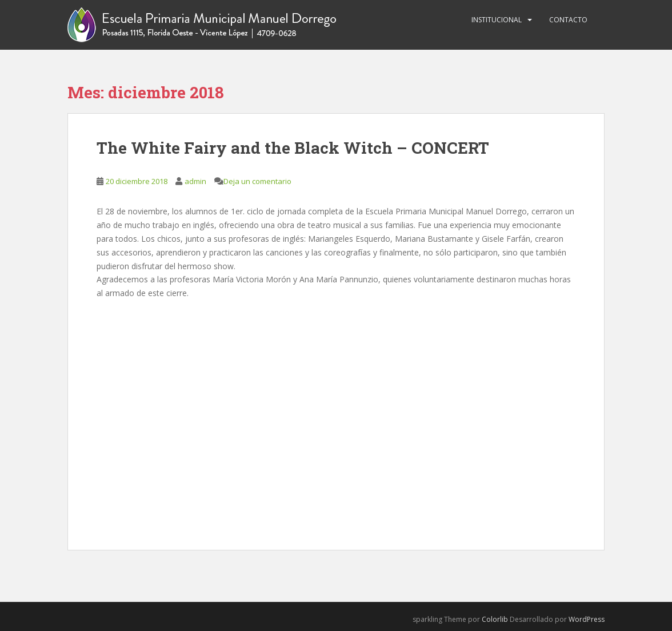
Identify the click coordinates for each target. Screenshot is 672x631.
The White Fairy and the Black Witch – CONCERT (293, 148)
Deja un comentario (257, 181)
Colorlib (495, 619)
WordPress (587, 619)
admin (195, 181)
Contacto (568, 20)
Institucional (497, 20)
